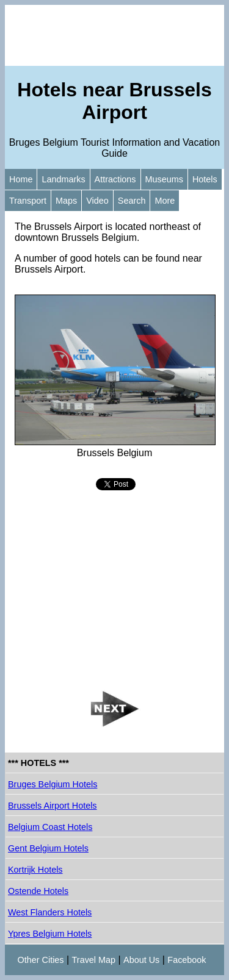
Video (97, 201)
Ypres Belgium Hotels (50, 934)
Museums (164, 179)
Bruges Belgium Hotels (53, 784)
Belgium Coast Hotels (50, 827)
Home (21, 179)
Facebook (187, 960)
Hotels (205, 179)
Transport (28, 201)
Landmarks (63, 179)
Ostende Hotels (38, 891)
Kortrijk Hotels (35, 870)
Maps (66, 201)
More (165, 201)
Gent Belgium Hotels (48, 848)
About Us (141, 960)
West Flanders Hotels (50, 912)
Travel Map (94, 960)
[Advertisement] (114, 35)
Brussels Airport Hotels (53, 806)
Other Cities (41, 960)
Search (132, 201)
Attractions (115, 179)
